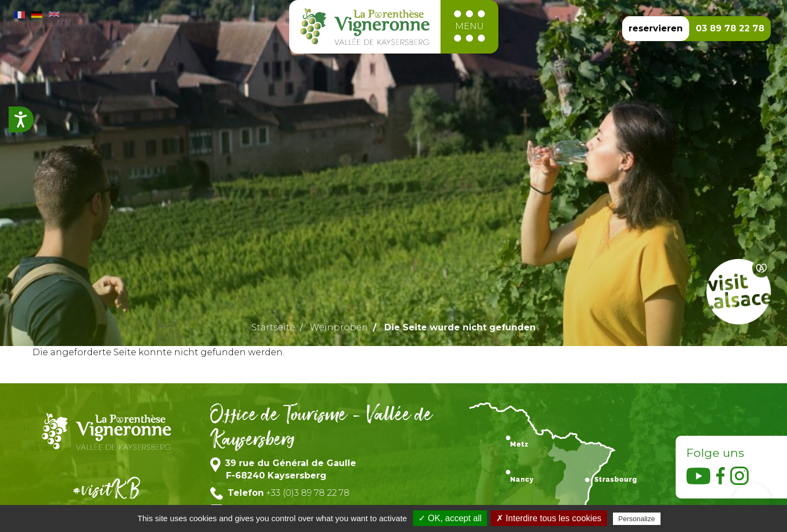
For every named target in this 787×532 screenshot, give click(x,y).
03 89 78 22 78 (730, 28)
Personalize (637, 519)
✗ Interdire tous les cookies (549, 518)
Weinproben (339, 327)
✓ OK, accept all (450, 518)
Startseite (273, 327)
